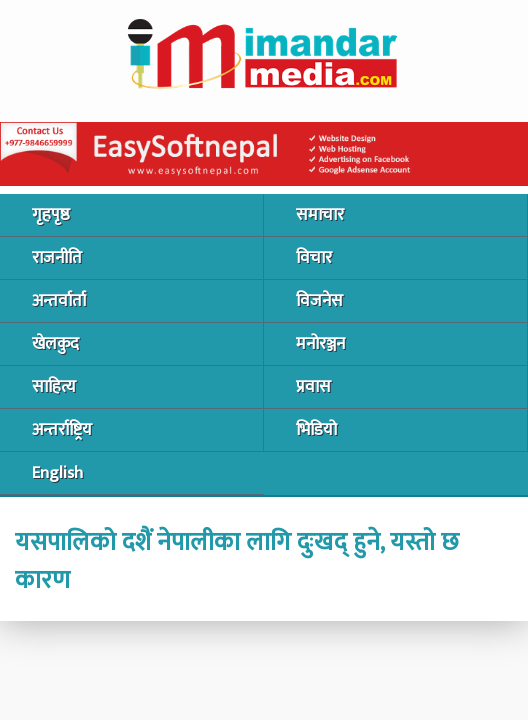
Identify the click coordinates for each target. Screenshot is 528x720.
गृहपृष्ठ (51, 215)
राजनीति (57, 258)
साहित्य (54, 387)
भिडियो (316, 430)
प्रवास (313, 387)
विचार (314, 258)
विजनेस (319, 301)
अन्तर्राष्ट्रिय (62, 430)
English (57, 473)
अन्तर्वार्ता (59, 301)
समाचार (320, 215)
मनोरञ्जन (320, 344)
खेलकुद (55, 344)
